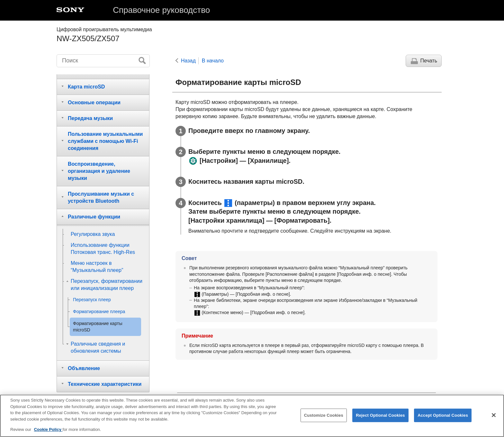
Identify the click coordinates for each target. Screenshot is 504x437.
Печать (429, 61)
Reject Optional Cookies (380, 416)
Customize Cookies (324, 416)
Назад (188, 61)
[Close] (494, 416)
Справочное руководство (161, 10)
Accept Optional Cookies (443, 416)
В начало (213, 61)
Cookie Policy (48, 430)
